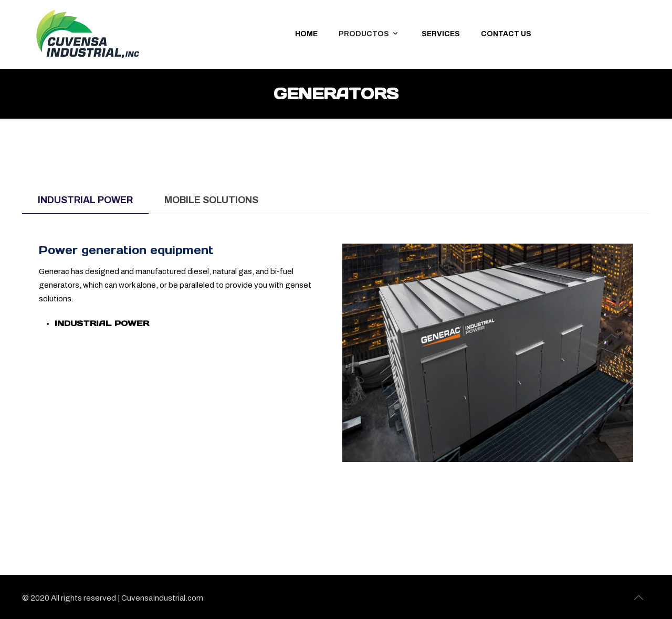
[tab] (85, 200)
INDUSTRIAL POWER (102, 323)
